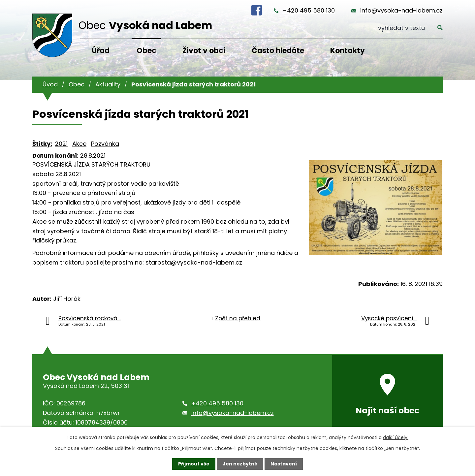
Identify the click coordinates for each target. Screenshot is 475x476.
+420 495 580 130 (309, 10)
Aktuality (108, 84)
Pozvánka (105, 144)
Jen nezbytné (240, 464)
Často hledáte (278, 51)
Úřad (101, 51)
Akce (79, 144)
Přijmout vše (194, 464)
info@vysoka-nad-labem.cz (401, 10)
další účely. (396, 437)
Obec (146, 51)
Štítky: (42, 144)
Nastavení (284, 464)
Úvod (50, 84)
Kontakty (348, 51)
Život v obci (204, 51)
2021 (61, 144)
